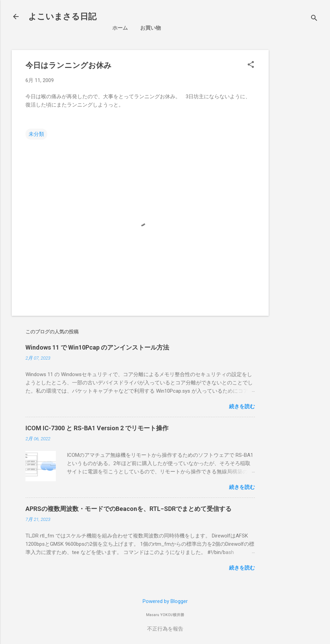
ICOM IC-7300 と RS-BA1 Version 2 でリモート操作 (97, 428)
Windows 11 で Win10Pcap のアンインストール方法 (97, 347)
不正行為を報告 (165, 629)
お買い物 (151, 28)
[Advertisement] (302, 153)
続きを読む (242, 406)
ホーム (120, 28)
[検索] (314, 19)
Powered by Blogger (165, 601)
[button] (251, 65)
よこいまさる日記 (62, 17)
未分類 (36, 134)
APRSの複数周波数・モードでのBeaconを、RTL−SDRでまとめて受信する (128, 509)
